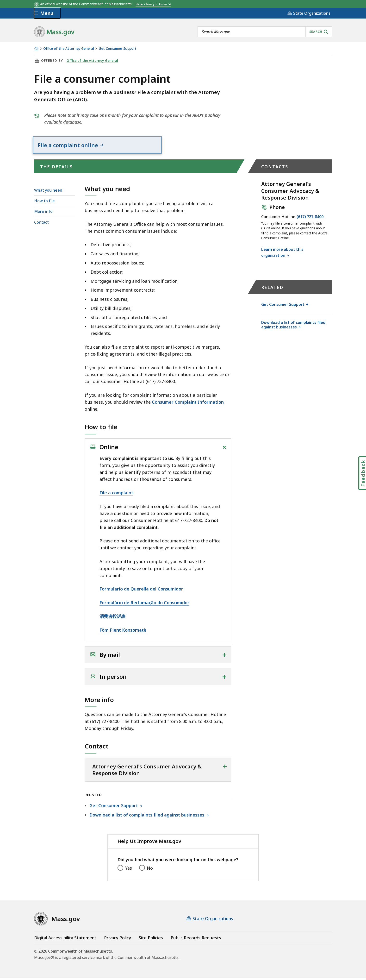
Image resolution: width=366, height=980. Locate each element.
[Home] (36, 48)
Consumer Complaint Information (188, 404)
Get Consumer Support (118, 49)
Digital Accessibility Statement (65, 940)
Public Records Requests (196, 940)
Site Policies (151, 940)
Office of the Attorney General (69, 49)
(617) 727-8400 (310, 219)
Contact (41, 224)
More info (43, 214)
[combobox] (265, 32)
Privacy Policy (118, 940)
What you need (48, 192)
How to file (44, 203)
